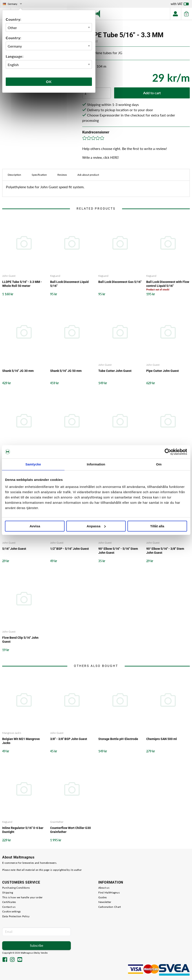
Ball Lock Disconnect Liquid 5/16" (69, 284)
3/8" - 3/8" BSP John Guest (69, 739)
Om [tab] (159, 464)
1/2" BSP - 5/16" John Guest (69, 549)
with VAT (180, 5)
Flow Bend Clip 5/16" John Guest (20, 640)
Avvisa (35, 526)
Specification (39, 175)
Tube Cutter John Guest (115, 371)
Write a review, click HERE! (101, 158)
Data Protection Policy (16, 916)
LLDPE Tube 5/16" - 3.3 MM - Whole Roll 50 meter (22, 284)
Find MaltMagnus (109, 892)
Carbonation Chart (110, 907)
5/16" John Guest (14, 549)
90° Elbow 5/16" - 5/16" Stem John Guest (118, 551)
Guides (103, 897)
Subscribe (37, 946)
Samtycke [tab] (33, 464)
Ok (49, 82)
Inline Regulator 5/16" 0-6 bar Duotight (23, 830)
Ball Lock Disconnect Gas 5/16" (120, 282)
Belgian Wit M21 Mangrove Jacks (21, 741)
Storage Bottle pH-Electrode (118, 739)
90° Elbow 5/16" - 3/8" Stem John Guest (165, 551)
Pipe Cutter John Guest (163, 371)
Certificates (9, 902)
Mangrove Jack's (12, 733)
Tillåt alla (157, 526)
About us (104, 888)
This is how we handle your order (22, 897)
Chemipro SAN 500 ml (162, 739)
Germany (13, 4)
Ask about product (88, 175)
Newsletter (105, 902)
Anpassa (96, 526)
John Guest (9, 276)
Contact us (9, 907)
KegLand (55, 276)
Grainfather (57, 822)
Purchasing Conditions (16, 888)
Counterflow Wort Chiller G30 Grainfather (70, 830)
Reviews (62, 175)
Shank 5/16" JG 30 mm (18, 371)
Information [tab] (96, 464)
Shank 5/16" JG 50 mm (66, 371)
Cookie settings (12, 911)
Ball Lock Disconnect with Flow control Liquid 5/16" (168, 284)
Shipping (8, 892)
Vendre (44, 953)
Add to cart (152, 93)
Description (14, 175)
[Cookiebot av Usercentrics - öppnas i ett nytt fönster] (168, 452)
